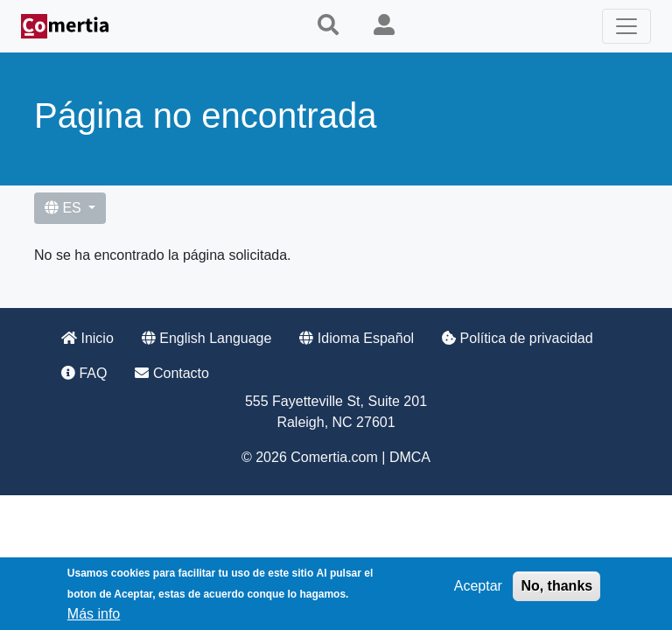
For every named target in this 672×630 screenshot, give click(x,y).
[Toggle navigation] (626, 26)
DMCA (410, 457)
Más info (94, 617)
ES (65, 208)
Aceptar (478, 589)
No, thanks (556, 589)
